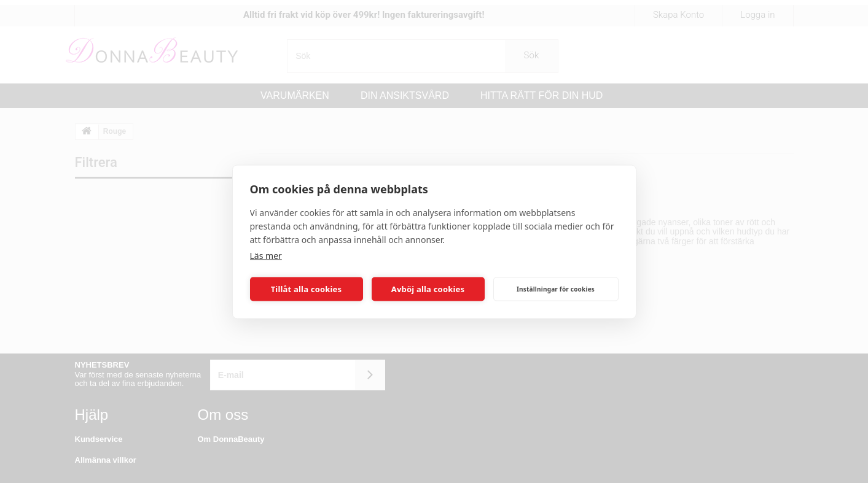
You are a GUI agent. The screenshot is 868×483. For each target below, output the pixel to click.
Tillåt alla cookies (307, 289)
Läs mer (266, 255)
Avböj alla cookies (428, 289)
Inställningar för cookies (556, 289)
